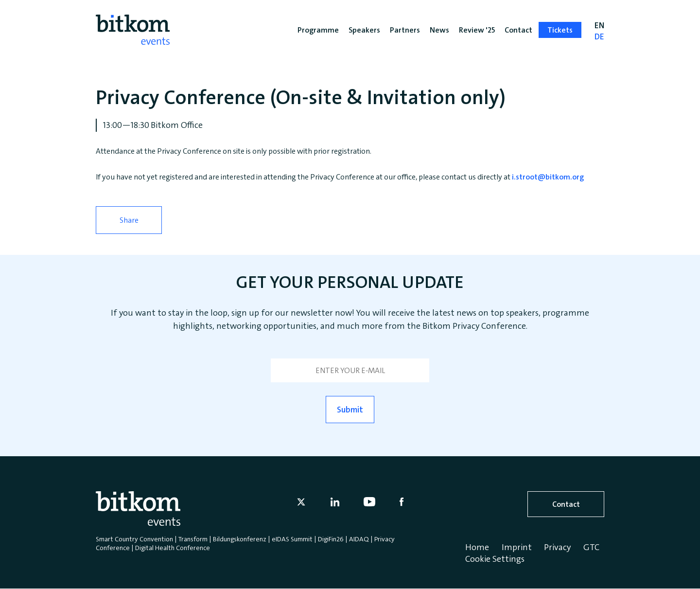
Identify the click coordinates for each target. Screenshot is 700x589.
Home (477, 547)
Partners (405, 30)
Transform (193, 539)
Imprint (517, 547)
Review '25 (477, 30)
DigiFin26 (331, 539)
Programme (318, 30)
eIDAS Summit (292, 539)
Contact (566, 504)
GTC (591, 547)
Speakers (364, 30)
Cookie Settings (495, 559)
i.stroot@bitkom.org (547, 177)
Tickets (560, 30)
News (439, 30)
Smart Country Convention (134, 539)
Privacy (557, 547)
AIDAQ (359, 539)
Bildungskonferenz (240, 539)
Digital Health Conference (173, 548)
